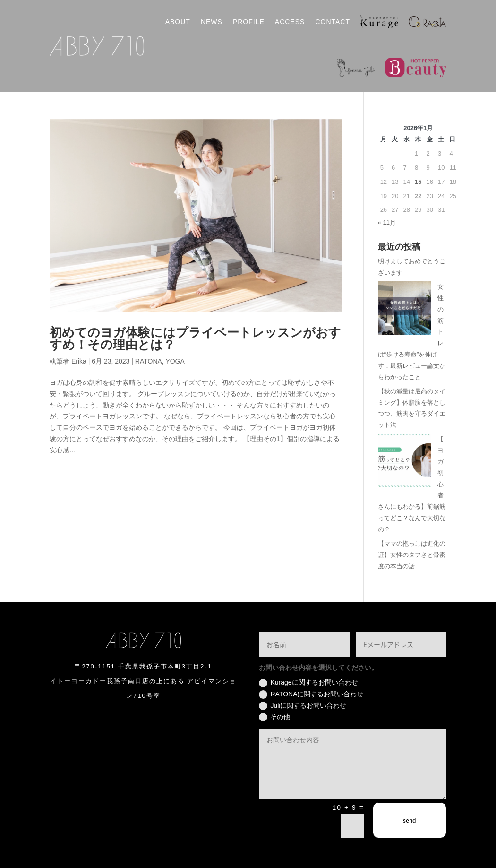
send (410, 820)
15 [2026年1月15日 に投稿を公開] (418, 182)
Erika (79, 361)
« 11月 (387, 222)
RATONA (149, 361)
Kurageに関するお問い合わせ (308, 683)
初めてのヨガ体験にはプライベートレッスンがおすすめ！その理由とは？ (195, 339)
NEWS (212, 22)
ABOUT (178, 22)
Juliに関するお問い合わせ (303, 706)
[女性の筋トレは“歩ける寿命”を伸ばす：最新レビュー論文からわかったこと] (405, 310)
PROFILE (249, 22)
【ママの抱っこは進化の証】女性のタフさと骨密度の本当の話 (412, 555)
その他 (274, 717)
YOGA (175, 361)
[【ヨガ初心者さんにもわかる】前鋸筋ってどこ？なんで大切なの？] (405, 462)
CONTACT (333, 22)
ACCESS (290, 22)
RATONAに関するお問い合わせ (311, 694)
